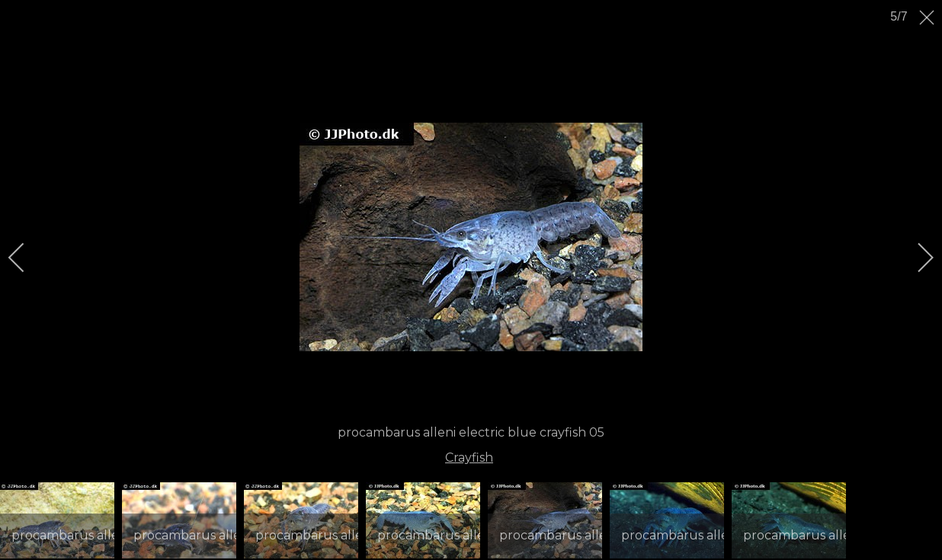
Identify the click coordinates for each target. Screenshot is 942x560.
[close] (928, 18)
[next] (915, 258)
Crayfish (469, 458)
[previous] (27, 258)
